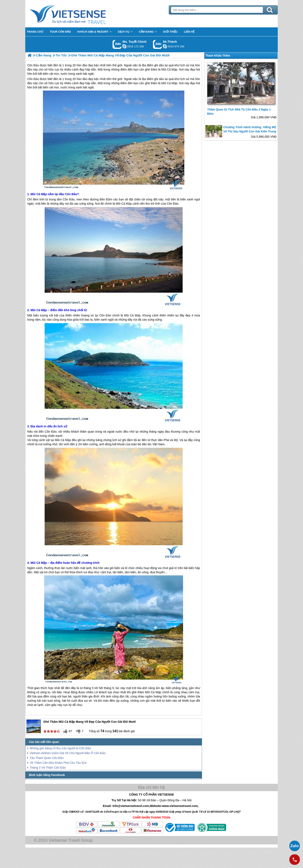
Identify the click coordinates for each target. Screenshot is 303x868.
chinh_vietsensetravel (124, 46)
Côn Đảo (33, 79)
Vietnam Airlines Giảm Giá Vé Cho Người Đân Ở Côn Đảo (68, 753)
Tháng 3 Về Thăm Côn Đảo (48, 768)
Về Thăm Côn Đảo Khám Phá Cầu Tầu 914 (58, 763)
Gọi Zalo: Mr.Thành (157, 44)
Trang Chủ (78, 14)
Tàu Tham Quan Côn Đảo (47, 758)
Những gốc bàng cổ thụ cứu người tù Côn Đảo (60, 748)
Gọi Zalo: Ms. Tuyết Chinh (117, 44)
